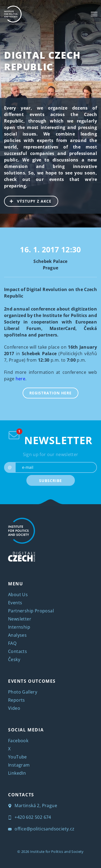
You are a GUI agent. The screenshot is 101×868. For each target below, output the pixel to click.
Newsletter (20, 619)
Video (14, 708)
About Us (18, 595)
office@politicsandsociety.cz (41, 829)
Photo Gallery (23, 692)
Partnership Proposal (31, 611)
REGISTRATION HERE (50, 393)
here (20, 379)
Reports (17, 700)
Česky (14, 659)
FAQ (12, 643)
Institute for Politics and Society (57, 852)
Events (15, 603)
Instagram (19, 765)
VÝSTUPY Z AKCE (28, 201)
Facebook (18, 741)
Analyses (17, 635)
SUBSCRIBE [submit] (50, 481)
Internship (19, 627)
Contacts (18, 651)
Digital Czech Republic (42, 61)
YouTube (18, 757)
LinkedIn (17, 773)
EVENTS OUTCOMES (32, 681)
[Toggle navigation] (94, 14)
